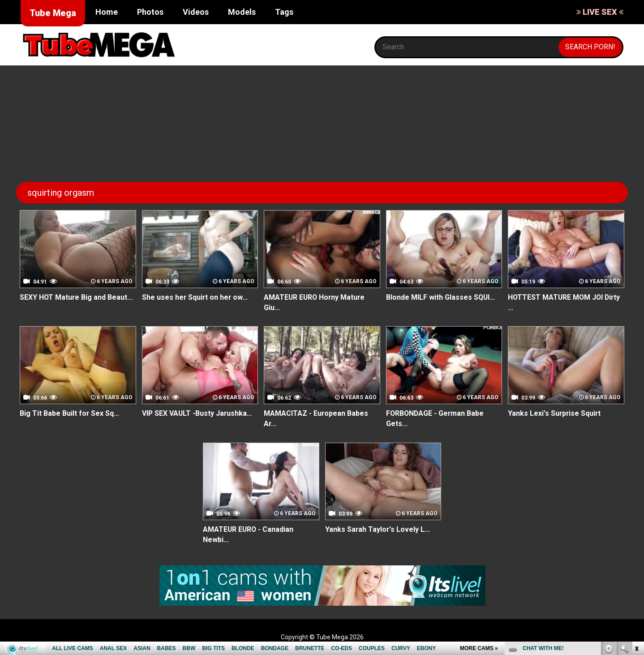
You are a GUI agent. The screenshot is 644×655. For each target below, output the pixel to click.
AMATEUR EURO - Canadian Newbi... (249, 535)
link (636, 515)
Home (107, 12)
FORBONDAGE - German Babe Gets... (436, 418)
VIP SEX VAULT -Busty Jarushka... (198, 413)
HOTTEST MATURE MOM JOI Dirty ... (565, 302)
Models (242, 12)
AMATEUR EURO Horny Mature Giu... (315, 302)
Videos (196, 12)
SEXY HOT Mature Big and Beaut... (77, 297)
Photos (150, 12)
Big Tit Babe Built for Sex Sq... (70, 413)
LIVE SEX (600, 12)
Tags (284, 12)
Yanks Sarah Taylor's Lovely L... (378, 530)
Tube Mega (53, 13)
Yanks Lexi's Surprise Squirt (555, 413)
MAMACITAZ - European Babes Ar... (316, 418)
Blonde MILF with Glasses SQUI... (441, 297)
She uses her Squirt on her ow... (195, 297)
